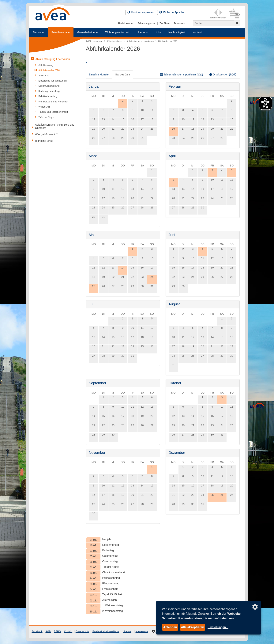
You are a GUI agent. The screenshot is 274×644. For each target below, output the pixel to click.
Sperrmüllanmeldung (49, 86)
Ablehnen (170, 627)
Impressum (142, 631)
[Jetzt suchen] (237, 23)
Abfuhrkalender (125, 23)
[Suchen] (214, 23)
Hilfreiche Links (44, 141)
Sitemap (128, 631)
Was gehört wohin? (46, 134)
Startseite (38, 32)
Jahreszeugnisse (146, 23)
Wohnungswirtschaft (117, 32)
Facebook (37, 631)
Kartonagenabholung (49, 91)
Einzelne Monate (99, 74)
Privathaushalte (61, 32)
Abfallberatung (46, 65)
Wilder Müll (44, 107)
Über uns (142, 32)
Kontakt (197, 32)
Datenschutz (82, 631)
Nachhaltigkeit (177, 32)
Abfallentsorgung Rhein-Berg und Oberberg (55, 126)
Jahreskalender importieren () (182, 75)
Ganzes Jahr (123, 74)
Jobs (158, 32)
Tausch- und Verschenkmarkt (53, 112)
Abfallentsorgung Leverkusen (53, 59)
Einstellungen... (218, 627)
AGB (48, 631)
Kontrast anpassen (141, 12)
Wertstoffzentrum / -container (53, 102)
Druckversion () (223, 75)
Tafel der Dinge (46, 117)
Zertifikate (165, 23)
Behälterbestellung (48, 96)
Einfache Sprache (172, 12)
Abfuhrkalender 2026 (49, 70)
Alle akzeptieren (193, 627)
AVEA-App (44, 76)
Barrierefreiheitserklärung (106, 631)
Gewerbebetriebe (87, 32)
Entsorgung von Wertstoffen (53, 81)
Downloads (180, 23)
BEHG (57, 631)
